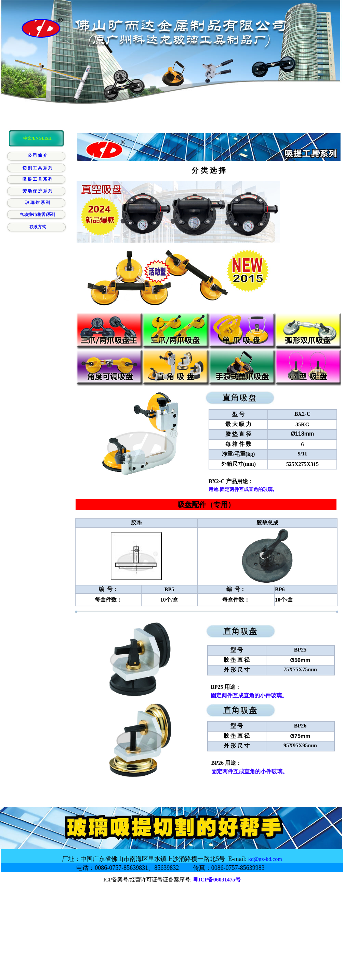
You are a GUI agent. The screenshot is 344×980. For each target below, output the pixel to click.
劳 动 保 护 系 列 (37, 191)
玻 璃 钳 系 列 (38, 203)
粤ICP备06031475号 (217, 880)
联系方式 (38, 227)
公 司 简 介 (37, 155)
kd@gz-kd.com (265, 859)
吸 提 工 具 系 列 (37, 179)
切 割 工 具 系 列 (37, 168)
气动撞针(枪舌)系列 (38, 215)
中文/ (28, 138)
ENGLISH (42, 138)
